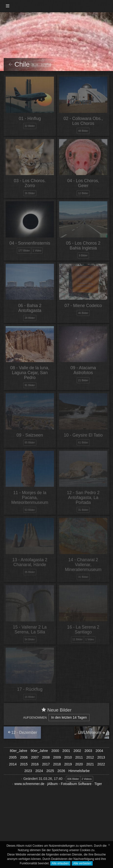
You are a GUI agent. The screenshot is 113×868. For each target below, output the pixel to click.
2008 (46, 757)
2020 (79, 764)
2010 (68, 757)
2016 (35, 764)
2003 (88, 751)
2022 (101, 764)
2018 (57, 764)
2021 (90, 764)
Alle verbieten (82, 863)
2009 (57, 757)
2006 (24, 757)
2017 (46, 764)
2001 (66, 751)
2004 (99, 751)
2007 (35, 757)
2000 (55, 751)
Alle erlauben (60, 863)
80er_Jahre (19, 751)
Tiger (98, 784)
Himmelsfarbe (79, 771)
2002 (77, 751)
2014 (13, 764)
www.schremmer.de (29, 784)
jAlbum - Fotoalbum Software (69, 784)
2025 (50, 771)
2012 (90, 757)
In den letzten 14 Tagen (69, 717)
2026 (61, 771)
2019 (68, 764)
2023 (28, 771)
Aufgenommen (35, 718)
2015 (24, 764)
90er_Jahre (39, 751)
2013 (101, 757)
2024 (39, 771)
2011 (79, 757)
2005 (13, 757)
